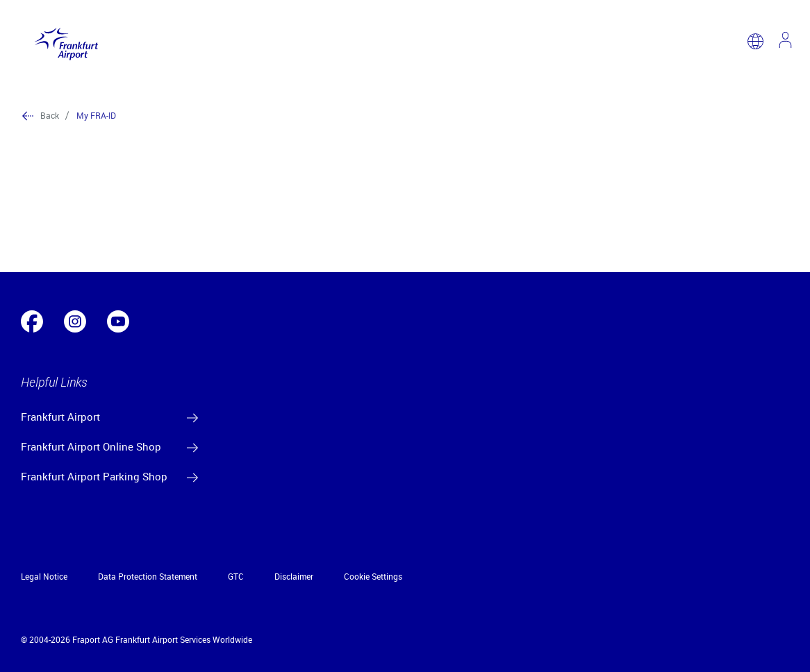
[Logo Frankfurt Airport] (63, 41)
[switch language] (755, 41)
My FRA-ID (96, 115)
